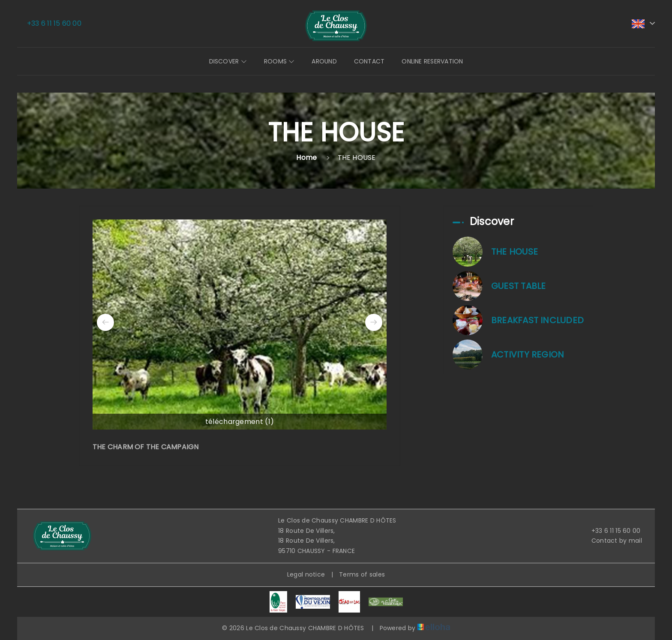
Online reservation (432, 61)
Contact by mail (612, 541)
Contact (369, 61)
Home (306, 158)
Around (324, 61)
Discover (228, 61)
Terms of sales (362, 574)
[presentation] (105, 322)
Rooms (279, 61)
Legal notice (306, 574)
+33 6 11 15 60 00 (611, 531)
